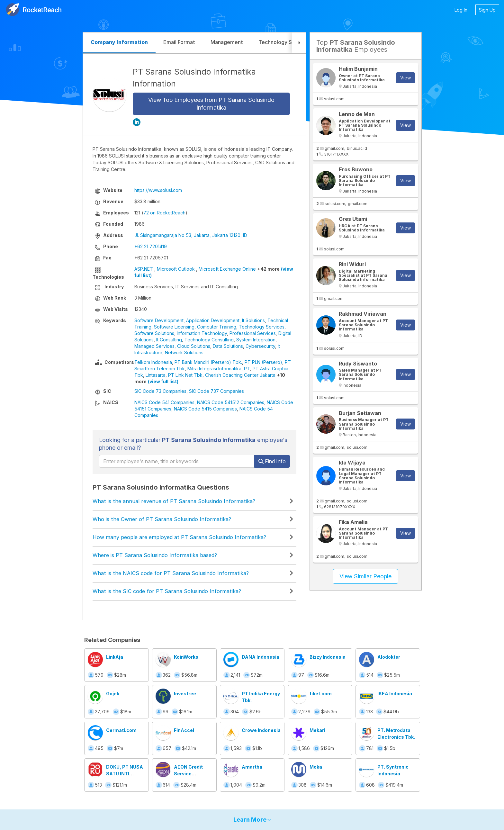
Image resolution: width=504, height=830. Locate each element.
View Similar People (365, 576)
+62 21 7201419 (151, 246)
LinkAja (115, 657)
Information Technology (202, 333)
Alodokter (389, 657)
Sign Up (487, 10)
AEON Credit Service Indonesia (188, 774)
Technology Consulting (209, 340)
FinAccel (184, 730)
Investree (185, 694)
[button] (299, 43)
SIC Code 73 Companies (160, 391)
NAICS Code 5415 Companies (205, 409)
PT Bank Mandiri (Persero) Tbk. (208, 362)
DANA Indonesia (261, 657)
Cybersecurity (260, 346)
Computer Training (217, 327)
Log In (461, 10)
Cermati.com (121, 730)
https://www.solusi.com (158, 190)
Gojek (113, 694)
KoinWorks (186, 657)
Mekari (317, 730)
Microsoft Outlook (176, 269)
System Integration (256, 340)
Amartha (252, 767)
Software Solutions (154, 333)
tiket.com (321, 694)
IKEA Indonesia (395, 694)
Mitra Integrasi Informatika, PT (219, 369)
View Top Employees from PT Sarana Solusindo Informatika (211, 104)
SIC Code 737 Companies (216, 391)
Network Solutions (184, 352)
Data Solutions (228, 346)
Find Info (272, 461)
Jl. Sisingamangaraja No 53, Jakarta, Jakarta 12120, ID (191, 235)
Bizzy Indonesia (328, 657)
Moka (316, 767)
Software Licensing (174, 327)
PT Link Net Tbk (185, 375)
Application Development (213, 320)
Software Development (159, 320)
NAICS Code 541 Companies (164, 402)
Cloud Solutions (194, 346)
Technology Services (262, 327)
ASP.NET (144, 269)
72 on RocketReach (164, 213)
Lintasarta (156, 375)
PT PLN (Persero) (263, 362)
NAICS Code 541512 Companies (231, 402)
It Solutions (253, 320)
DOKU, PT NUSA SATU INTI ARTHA (125, 774)
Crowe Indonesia (261, 730)
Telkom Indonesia (153, 362)
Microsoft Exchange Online (227, 269)
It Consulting (169, 340)
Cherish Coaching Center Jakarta (240, 375)
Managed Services (154, 346)
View (405, 78)
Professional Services (253, 333)
